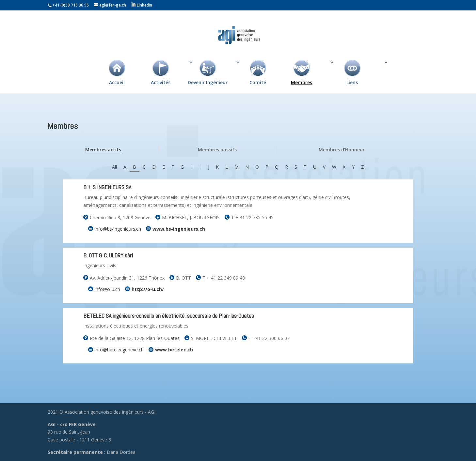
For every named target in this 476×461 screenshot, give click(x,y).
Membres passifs (217, 150)
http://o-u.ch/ (148, 289)
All (114, 167)
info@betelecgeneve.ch (119, 350)
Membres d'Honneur (342, 150)
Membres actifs (103, 150)
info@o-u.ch (107, 289)
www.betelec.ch (174, 350)
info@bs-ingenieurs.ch (118, 229)
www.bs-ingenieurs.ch (179, 229)
